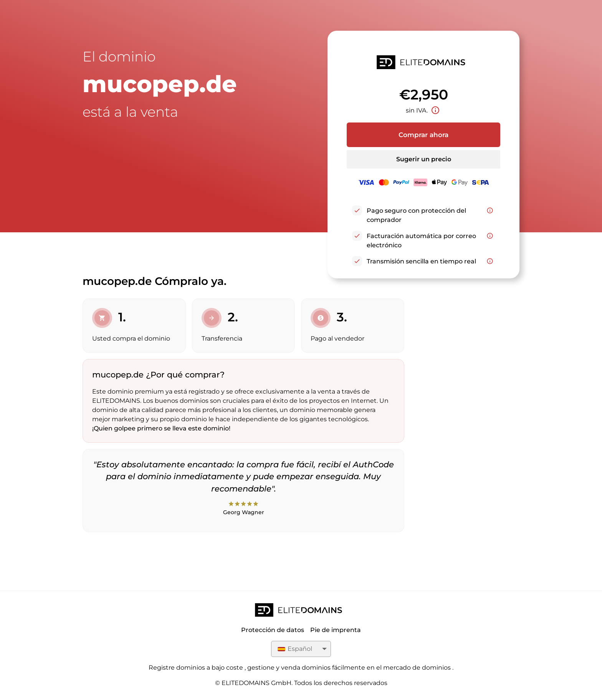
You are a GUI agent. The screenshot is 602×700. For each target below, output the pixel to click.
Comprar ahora (423, 135)
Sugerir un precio (424, 159)
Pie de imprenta (336, 630)
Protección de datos (273, 630)
